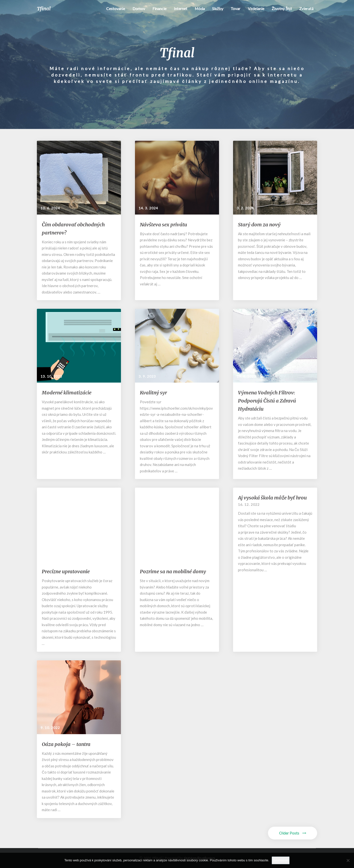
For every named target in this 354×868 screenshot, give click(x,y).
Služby (218, 8)
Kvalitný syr (153, 393)
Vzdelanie (256, 8)
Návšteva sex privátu (163, 225)
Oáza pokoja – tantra (66, 744)
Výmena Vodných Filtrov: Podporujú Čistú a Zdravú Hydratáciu (267, 401)
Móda (200, 8)
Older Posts (293, 833)
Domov (139, 8)
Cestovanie (115, 8)
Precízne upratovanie (66, 571)
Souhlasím (281, 860)
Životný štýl (282, 8)
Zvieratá (306, 8)
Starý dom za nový (259, 225)
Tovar (236, 8)
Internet (180, 8)
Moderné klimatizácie (67, 393)
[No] (348, 860)
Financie (159, 8)
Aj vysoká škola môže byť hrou (272, 498)
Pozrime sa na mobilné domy (173, 571)
